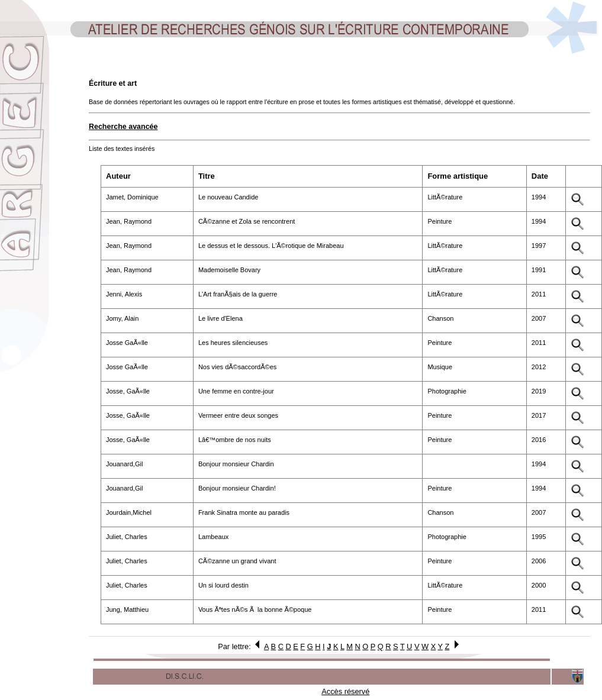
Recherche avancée (123, 127)
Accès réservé (345, 691)
